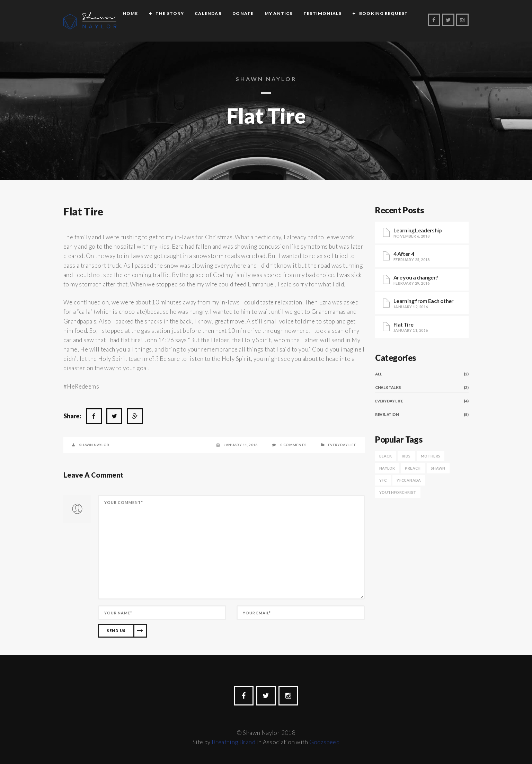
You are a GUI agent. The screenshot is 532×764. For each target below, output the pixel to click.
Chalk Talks (388, 387)
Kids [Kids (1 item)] (406, 456)
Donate (245, 21)
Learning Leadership (418, 230)
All (379, 374)
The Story (172, 21)
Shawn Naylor (94, 445)
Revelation (387, 414)
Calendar (211, 21)
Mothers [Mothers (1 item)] (431, 456)
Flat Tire (83, 211)
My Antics (281, 21)
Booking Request (386, 21)
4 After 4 (404, 254)
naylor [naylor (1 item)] (387, 468)
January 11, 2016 (241, 445)
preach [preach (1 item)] (413, 468)
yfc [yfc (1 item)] (383, 480)
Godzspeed (325, 742)
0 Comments (293, 445)
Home (133, 21)
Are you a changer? (416, 277)
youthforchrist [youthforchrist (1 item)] (398, 492)
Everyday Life (342, 445)
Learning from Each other (424, 301)
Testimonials (325, 21)
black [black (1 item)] (385, 456)
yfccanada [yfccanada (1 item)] (409, 480)
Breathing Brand (233, 742)
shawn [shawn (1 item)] (438, 468)
